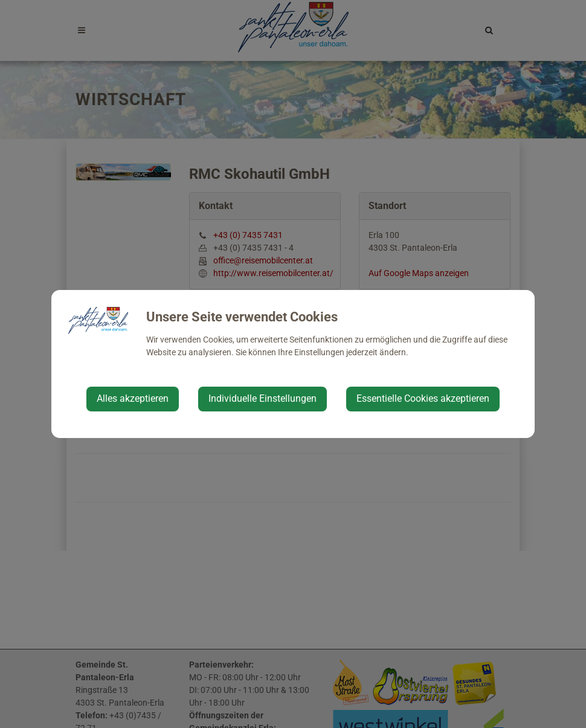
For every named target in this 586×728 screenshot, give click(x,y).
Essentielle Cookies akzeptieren (423, 398)
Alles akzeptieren (133, 398)
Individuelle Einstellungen (262, 398)
